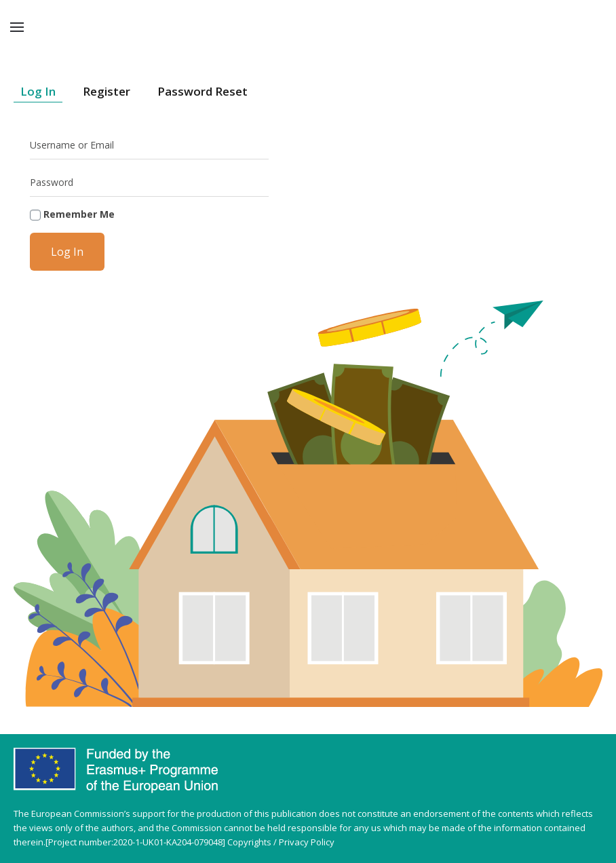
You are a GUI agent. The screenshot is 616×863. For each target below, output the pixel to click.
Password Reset (203, 91)
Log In (38, 91)
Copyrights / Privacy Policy (281, 842)
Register (107, 91)
